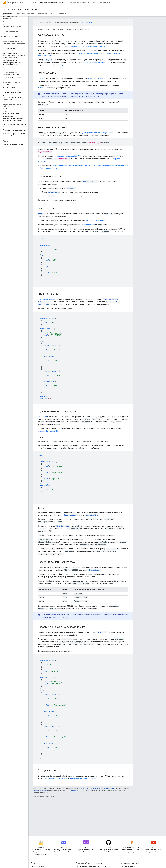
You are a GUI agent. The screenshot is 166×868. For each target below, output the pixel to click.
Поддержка (62, 14)
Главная (40, 29)
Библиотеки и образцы (46, 14)
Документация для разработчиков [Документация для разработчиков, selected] (53, 3)
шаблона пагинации (103, 615)
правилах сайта (73, 791)
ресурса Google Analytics (97, 78)
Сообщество (103, 3)
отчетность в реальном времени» (83, 779)
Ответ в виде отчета (46, 299)
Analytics (16, 3)
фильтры (52, 85)
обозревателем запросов (69, 65)
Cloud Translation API (88, 22)
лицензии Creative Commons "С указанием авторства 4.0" (97, 789)
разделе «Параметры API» (48, 431)
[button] (14, 16)
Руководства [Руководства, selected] (7, 14)
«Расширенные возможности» (97, 62)
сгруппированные (88, 225)
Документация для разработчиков (20, 9)
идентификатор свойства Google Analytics (98, 133)
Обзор (34, 3)
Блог (93, 3)
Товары (48, 29)
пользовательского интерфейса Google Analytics (86, 46)
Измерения (42, 417)
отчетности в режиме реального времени (93, 53)
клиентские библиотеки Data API (68, 156)
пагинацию (42, 88)
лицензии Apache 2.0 (40, 791)
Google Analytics (59, 29)
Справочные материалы (25, 14)
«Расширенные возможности (56, 779)
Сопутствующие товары (78, 3)
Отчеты (41, 78)
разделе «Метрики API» (95, 220)
